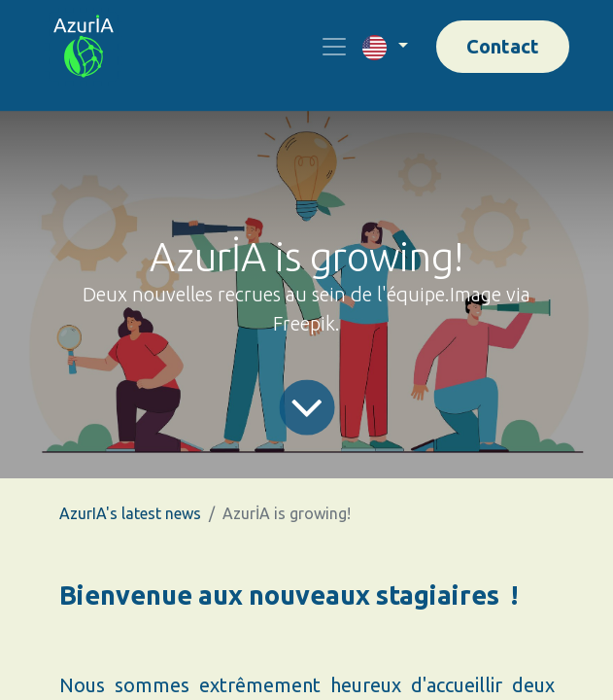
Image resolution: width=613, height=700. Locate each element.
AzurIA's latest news (130, 513)
